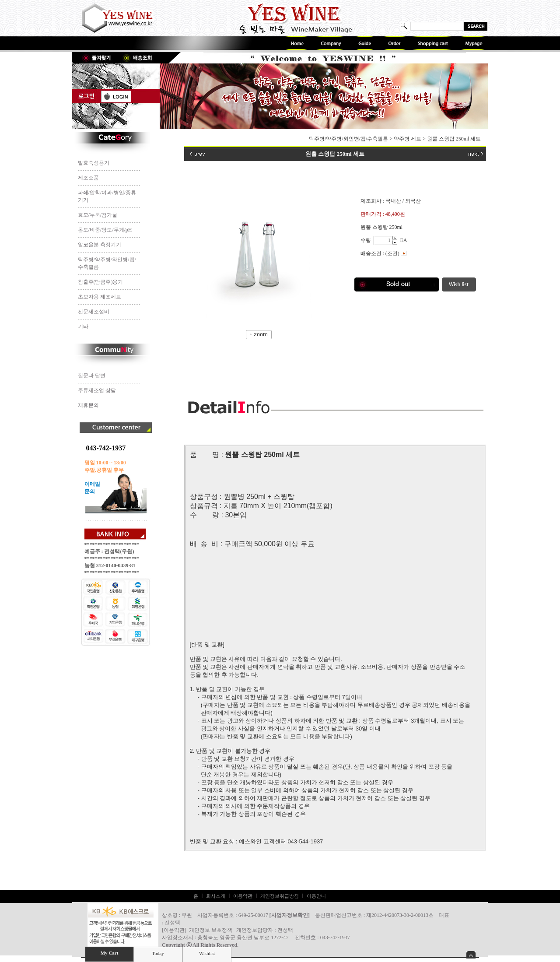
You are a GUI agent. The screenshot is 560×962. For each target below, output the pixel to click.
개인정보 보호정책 (211, 930)
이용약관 (243, 896)
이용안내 (316, 896)
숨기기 (471, 955)
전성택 (285, 930)
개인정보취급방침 (280, 896)
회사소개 (216, 896)
